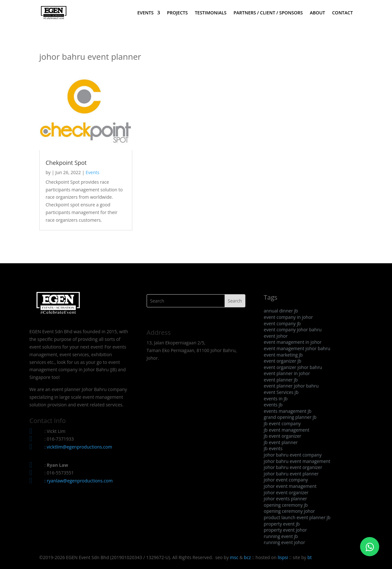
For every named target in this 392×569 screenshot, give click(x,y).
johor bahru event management (297, 461)
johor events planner (286, 499)
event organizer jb (283, 361)
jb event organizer (283, 436)
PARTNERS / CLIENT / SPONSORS (268, 13)
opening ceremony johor (289, 511)
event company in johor (288, 317)
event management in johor (293, 342)
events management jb (288, 411)
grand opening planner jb (290, 417)
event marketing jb (283, 355)
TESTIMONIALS (211, 13)
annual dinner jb (281, 311)
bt (310, 557)
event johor (276, 336)
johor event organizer (286, 492)
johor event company (286, 480)
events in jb (276, 399)
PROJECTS (177, 13)
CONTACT (342, 13)
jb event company (282, 423)
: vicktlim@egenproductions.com (78, 447)
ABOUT (318, 13)
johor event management (290, 486)
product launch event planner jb (297, 517)
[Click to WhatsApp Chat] (370, 547)
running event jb (281, 536)
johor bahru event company (293, 455)
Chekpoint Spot (66, 163)
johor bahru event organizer (293, 467)
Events (92, 172)
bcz (247, 557)
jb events (273, 448)
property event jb (282, 524)
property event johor (285, 530)
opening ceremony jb (286, 505)
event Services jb (281, 392)
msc (234, 557)
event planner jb (281, 380)
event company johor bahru (293, 330)
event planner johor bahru (291, 386)
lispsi (283, 557)
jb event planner (281, 442)
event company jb (282, 323)
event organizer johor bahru (293, 367)
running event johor (284, 542)
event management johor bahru (297, 348)
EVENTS (146, 13)
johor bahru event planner (291, 474)
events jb (273, 405)
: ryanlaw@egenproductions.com (79, 481)
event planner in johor (287, 373)
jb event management (287, 430)
